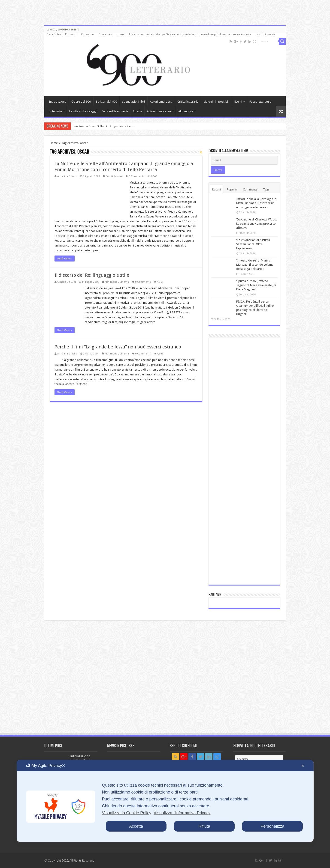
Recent (217, 189)
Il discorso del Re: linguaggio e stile (92, 275)
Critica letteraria (188, 102)
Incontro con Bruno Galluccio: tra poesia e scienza (103, 126)
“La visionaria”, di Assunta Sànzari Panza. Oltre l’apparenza (253, 244)
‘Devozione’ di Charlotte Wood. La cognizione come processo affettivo (257, 224)
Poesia (137, 111)
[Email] (244, 160)
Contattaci (105, 34)
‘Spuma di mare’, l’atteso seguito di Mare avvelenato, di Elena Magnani (256, 285)
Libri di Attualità (266, 34)
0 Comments (137, 176)
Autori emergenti (161, 102)
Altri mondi (186, 111)
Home (120, 34)
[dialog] (165, 801)
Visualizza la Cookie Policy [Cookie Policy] (127, 813)
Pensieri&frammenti (115, 111)
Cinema (124, 282)
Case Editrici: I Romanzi (62, 34)
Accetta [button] (136, 826)
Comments (250, 189)
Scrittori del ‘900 (106, 102)
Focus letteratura (260, 102)
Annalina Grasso (67, 176)
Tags (266, 189)
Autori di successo (159, 111)
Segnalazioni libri (133, 102)
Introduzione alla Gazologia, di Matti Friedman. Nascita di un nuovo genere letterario (257, 203)
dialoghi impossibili (216, 102)
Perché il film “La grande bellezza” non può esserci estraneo (118, 347)
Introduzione (58, 102)
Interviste (56, 111)
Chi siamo (88, 34)
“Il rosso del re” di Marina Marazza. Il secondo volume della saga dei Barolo (255, 265)
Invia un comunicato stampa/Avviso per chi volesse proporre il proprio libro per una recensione (190, 34)
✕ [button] (303, 766)
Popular (232, 189)
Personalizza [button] (272, 826)
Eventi (238, 102)
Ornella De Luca (67, 282)
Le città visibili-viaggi (83, 111)
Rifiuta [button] (204, 826)
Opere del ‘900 (81, 102)
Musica (118, 176)
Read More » (65, 259)
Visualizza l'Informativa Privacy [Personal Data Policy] (182, 813)
